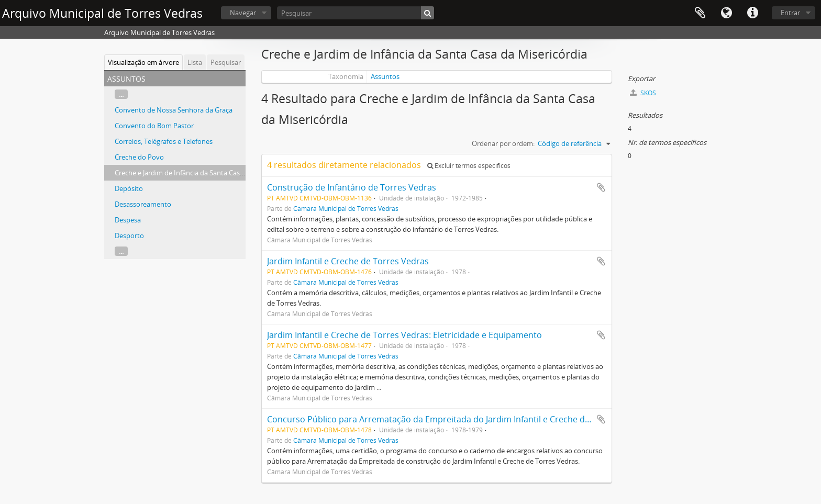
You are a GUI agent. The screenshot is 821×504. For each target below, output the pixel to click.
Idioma (726, 13)
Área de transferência (700, 13)
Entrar (790, 13)
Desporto (129, 236)
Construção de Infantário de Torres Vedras (352, 187)
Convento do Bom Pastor (154, 126)
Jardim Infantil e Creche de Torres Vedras (348, 261)
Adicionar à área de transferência (601, 187)
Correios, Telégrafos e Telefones (164, 141)
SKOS (643, 93)
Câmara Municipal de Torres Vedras (346, 208)
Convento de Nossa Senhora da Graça (174, 110)
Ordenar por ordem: (503, 143)
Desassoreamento (143, 204)
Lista (195, 62)
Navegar (243, 13)
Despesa (128, 220)
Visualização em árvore (143, 62)
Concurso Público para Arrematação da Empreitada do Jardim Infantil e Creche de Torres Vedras (457, 419)
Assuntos (385, 76)
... (121, 94)
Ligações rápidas (752, 13)
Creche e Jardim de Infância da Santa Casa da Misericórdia (204, 173)
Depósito (129, 188)
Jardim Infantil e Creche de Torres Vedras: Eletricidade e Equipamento (404, 335)
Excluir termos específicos (469, 166)
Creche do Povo (139, 157)
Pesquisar (226, 62)
